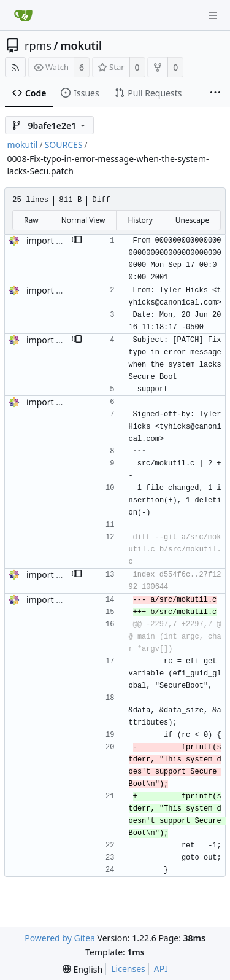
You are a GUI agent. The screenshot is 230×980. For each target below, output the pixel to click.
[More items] (215, 93)
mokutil (81, 45)
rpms (38, 45)
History (140, 220)
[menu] (82, 969)
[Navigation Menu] (213, 15)
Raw (31, 220)
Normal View (83, 220)
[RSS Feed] (15, 67)
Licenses (128, 969)
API (161, 969)
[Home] (23, 15)
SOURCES (64, 145)
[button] (77, 241)
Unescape (192, 220)
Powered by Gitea (60, 938)
